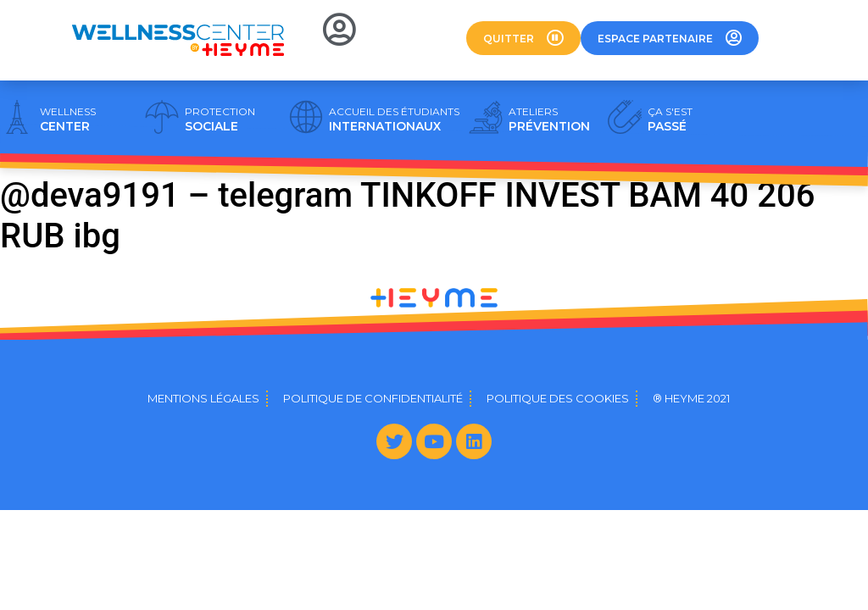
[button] (523, 38)
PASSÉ (670, 119)
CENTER (68, 119)
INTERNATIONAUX (394, 119)
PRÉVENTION (549, 119)
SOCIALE (220, 119)
